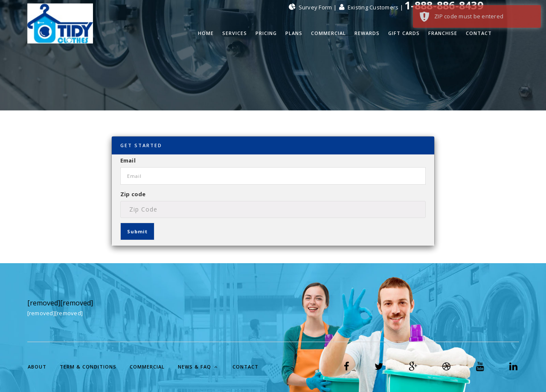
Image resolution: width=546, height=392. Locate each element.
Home (206, 33)
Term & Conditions (88, 367)
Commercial (328, 33)
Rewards (367, 33)
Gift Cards (404, 33)
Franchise (443, 33)
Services (235, 33)
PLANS (294, 33)
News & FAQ (198, 367)
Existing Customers (369, 7)
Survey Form (311, 7)
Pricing (266, 33)
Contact (479, 33)
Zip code (133, 194)
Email (128, 160)
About (37, 367)
